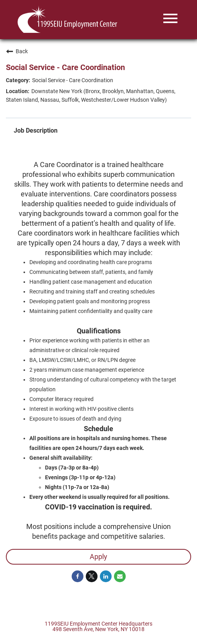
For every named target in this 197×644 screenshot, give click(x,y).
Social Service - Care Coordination (65, 67)
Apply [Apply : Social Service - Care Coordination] (98, 557)
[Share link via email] (120, 576)
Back (17, 51)
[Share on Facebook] (78, 576)
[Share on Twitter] (92, 576)
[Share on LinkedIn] (106, 576)
